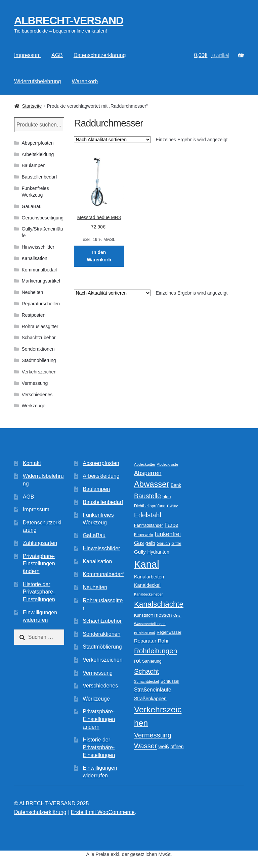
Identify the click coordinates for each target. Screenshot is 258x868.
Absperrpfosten (38, 143)
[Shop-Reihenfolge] (112, 140)
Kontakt (32, 463)
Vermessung (35, 383)
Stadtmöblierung (39, 360)
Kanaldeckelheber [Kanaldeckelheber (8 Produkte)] (148, 594)
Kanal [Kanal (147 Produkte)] (147, 564)
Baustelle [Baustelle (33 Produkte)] (147, 496)
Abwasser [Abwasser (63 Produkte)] (152, 484)
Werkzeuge (34, 406)
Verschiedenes (37, 395)
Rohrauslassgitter (40, 326)
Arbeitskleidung (38, 154)
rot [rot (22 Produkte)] (137, 661)
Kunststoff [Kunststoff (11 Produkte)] (143, 615)
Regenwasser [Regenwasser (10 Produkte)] (169, 632)
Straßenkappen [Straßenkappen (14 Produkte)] (150, 699)
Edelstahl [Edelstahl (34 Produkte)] (148, 515)
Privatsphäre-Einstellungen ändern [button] (39, 564)
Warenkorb (85, 81)
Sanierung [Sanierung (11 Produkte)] (152, 661)
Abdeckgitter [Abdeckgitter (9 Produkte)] (145, 464)
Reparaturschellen (41, 304)
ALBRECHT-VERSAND (69, 20)
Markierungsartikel (41, 281)
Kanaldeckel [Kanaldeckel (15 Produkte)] (147, 585)
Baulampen (34, 165)
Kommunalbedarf (40, 270)
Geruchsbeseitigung (43, 218)
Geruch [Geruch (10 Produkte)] (163, 544)
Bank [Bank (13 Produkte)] (176, 485)
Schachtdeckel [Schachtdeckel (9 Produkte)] (146, 681)
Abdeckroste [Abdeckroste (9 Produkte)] (168, 464)
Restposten (34, 315)
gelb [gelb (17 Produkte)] (150, 543)
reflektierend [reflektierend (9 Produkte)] (145, 632)
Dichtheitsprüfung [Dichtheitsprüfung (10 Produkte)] (150, 506)
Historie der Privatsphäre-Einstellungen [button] (39, 592)
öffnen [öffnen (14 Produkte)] (177, 747)
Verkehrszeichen (39, 372)
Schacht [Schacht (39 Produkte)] (146, 671)
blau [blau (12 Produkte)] (167, 497)
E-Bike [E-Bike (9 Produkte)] (173, 506)
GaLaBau (32, 206)
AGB (57, 55)
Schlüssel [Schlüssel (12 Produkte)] (170, 681)
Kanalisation (35, 258)
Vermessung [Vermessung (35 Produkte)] (153, 735)
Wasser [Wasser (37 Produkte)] (145, 746)
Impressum (27, 55)
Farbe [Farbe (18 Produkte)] (171, 525)
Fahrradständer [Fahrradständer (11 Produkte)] (148, 525)
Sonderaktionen (38, 349)
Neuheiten (33, 292)
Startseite (32, 106)
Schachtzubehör (39, 338)
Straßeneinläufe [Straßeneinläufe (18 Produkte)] (153, 690)
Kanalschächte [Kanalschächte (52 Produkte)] (159, 604)
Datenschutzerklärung (100, 55)
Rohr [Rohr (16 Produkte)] (163, 641)
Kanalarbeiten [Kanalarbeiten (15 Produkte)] (149, 577)
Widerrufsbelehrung (38, 81)
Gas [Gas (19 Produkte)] (139, 543)
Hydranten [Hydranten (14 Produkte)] (158, 552)
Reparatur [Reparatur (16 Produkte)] (145, 641)
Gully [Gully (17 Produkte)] (140, 552)
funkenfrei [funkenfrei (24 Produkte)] (168, 534)
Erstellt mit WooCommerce (103, 812)
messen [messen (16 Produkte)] (163, 615)
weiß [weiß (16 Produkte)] (164, 746)
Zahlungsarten (40, 543)
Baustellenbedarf (39, 177)
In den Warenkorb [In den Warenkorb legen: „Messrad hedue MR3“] (99, 256)
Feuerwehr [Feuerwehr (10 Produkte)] (144, 535)
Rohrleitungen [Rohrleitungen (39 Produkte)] (156, 651)
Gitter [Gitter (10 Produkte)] (176, 544)
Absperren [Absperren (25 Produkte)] (148, 473)
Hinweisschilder (38, 247)
